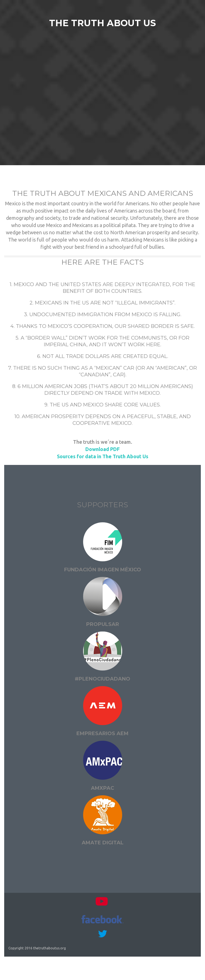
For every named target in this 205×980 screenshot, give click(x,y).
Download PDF (102, 449)
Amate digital (103, 843)
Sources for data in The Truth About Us (103, 456)
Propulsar (103, 624)
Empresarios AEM (102, 733)
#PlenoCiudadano (102, 679)
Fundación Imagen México (103, 570)
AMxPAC (102, 788)
